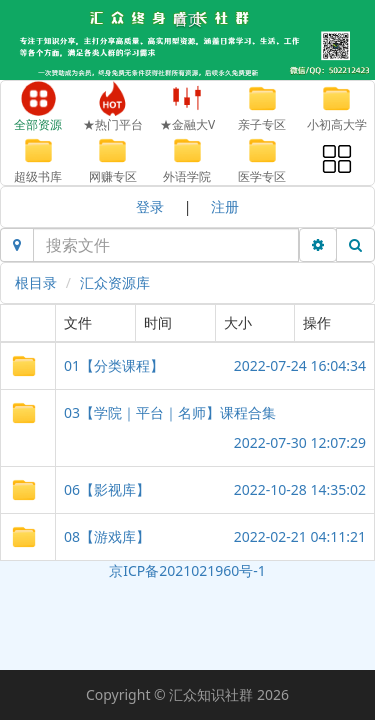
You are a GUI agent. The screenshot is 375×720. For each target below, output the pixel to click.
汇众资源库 (115, 282)
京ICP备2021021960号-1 (187, 570)
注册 (225, 206)
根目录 (36, 282)
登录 (150, 206)
